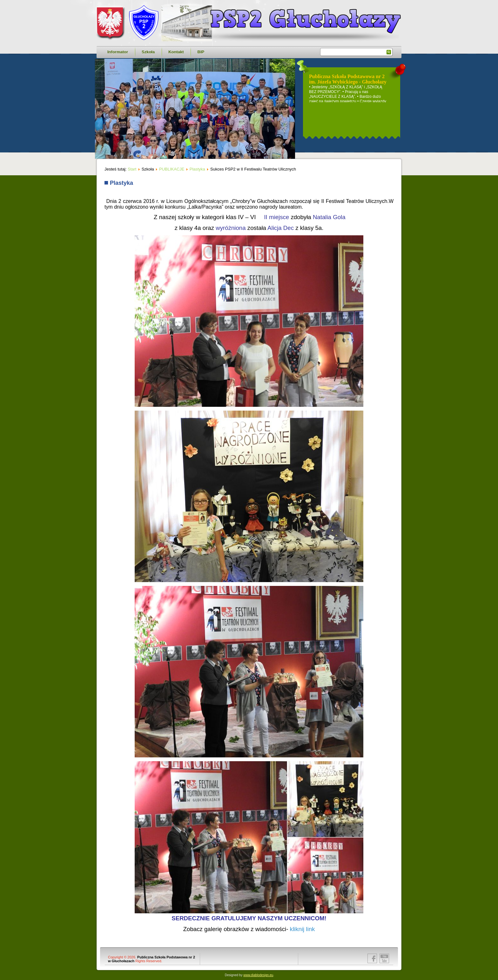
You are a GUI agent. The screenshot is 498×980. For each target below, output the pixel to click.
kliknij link (303, 929)
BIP (201, 52)
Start (132, 169)
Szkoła (148, 52)
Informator (118, 52)
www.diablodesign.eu (258, 975)
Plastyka (197, 169)
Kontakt (176, 52)
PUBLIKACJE (172, 169)
